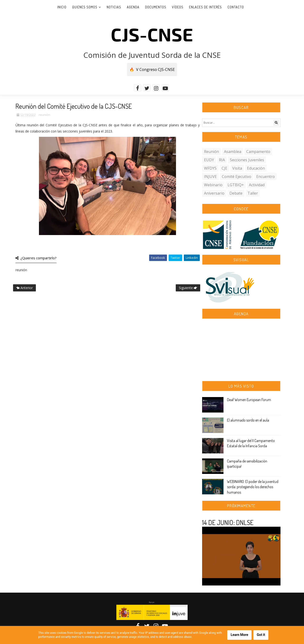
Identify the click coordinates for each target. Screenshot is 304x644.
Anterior (24, 288)
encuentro (266, 177)
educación (256, 168)
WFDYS (210, 168)
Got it (261, 635)
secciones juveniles (247, 160)
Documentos (156, 7)
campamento (258, 152)
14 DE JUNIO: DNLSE (228, 522)
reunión (44, 115)
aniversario (214, 193)
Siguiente (188, 288)
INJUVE (210, 177)
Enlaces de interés (205, 7)
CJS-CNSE (152, 34)
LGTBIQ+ (236, 185)
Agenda (133, 7)
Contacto (236, 7)
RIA (222, 160)
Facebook (158, 258)
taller (253, 193)
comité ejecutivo (237, 177)
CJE (224, 168)
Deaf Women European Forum (249, 400)
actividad (257, 185)
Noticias (114, 7)
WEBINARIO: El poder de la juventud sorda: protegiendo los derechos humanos (253, 487)
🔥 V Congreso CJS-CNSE (152, 69)
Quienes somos (85, 7)
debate (236, 193)
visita (237, 168)
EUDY (209, 160)
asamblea (233, 152)
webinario (213, 185)
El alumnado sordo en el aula (248, 420)
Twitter (175, 258)
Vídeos (178, 7)
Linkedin (192, 258)
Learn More (239, 635)
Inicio (62, 7)
